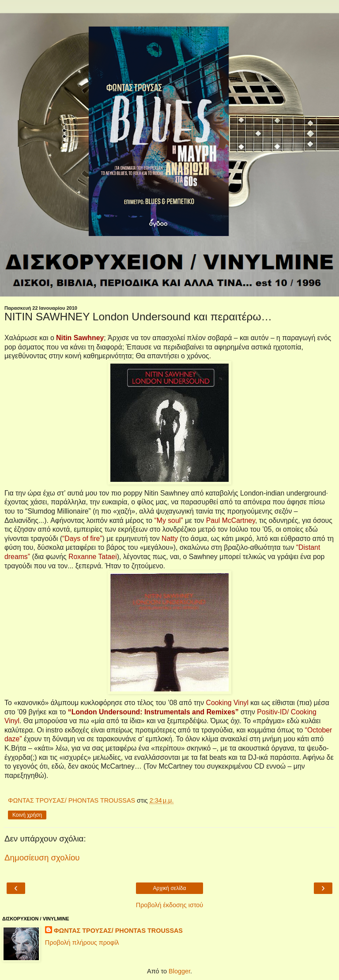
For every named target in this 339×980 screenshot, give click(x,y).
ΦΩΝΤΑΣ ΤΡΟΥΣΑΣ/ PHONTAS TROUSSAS (118, 931)
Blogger (179, 971)
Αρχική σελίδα (170, 888)
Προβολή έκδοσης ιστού (170, 905)
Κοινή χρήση (27, 815)
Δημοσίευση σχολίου (42, 858)
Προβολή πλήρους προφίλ (82, 942)
